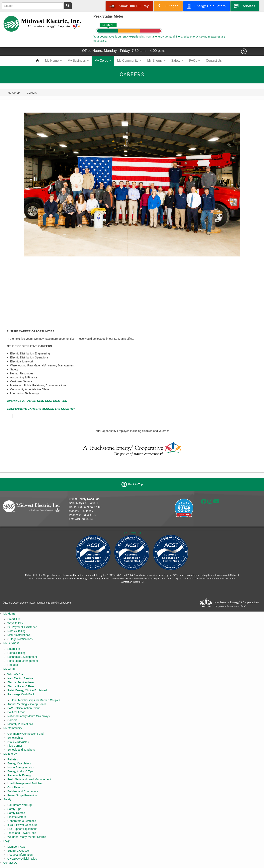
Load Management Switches (25, 783)
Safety (177, 61)
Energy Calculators (19, 763)
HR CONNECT (132, 533)
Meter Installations (19, 635)
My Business (78, 61)
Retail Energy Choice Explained (27, 690)
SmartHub (14, 619)
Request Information (20, 855)
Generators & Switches (22, 821)
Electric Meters (17, 817)
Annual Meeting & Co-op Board (27, 704)
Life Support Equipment (22, 829)
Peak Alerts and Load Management (29, 779)
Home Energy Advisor (21, 767)
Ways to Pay (15, 623)
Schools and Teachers (21, 750)
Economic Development (22, 657)
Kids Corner (15, 746)
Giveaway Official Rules (22, 859)
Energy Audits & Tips (20, 771)
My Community (129, 61)
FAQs (195, 61)
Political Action (16, 712)
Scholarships (15, 738)
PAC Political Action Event (24, 708)
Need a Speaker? (18, 742)
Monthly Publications (20, 724)
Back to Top (136, 484)
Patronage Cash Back (21, 694)
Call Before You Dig (19, 805)
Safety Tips (14, 809)
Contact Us (214, 61)
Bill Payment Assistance (22, 627)
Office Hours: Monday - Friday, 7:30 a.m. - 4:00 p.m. (124, 51)
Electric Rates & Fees (21, 686)
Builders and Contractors (23, 791)
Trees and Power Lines (22, 833)
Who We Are (15, 674)
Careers (12, 720)
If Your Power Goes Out (22, 825)
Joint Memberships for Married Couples (36, 700)
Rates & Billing (16, 631)
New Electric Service (20, 678)
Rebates (13, 665)
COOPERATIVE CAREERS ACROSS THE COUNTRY (41, 409)
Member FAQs (16, 847)
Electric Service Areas (21, 682)
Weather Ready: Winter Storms (27, 837)
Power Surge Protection (22, 795)
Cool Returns (16, 787)
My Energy (156, 61)
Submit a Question (19, 851)
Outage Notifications (20, 639)
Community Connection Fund (25, 734)
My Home (53, 61)
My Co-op (103, 61)
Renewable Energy (19, 775)
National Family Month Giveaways (29, 716)
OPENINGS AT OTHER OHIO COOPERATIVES (37, 401)
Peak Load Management (23, 661)
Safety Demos (16, 813)
